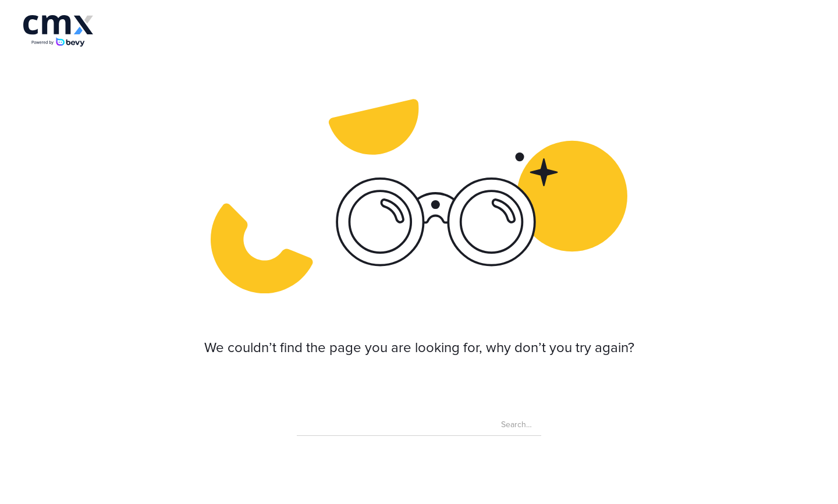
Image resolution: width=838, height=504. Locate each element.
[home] (58, 31)
